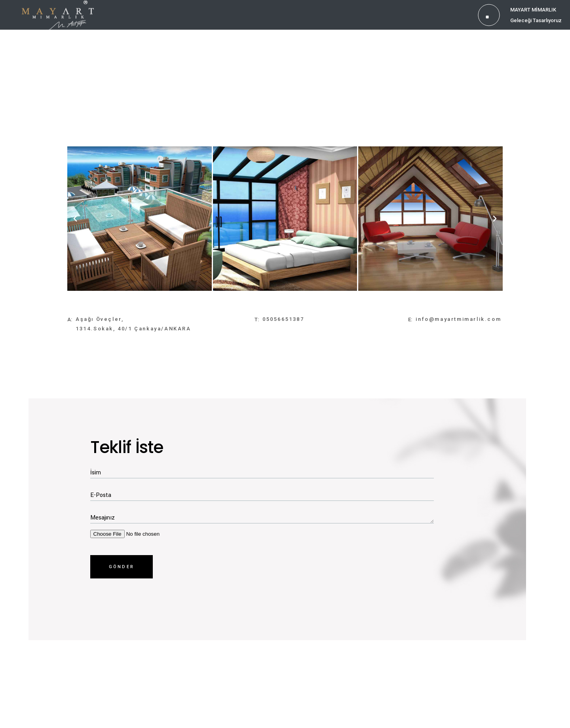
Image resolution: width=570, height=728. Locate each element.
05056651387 (283, 319)
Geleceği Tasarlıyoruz (536, 20)
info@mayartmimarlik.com (458, 319)
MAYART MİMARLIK (533, 10)
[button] (75, 219)
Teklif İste (127, 447)
